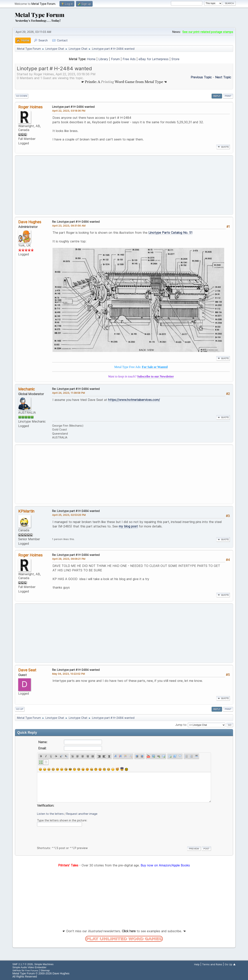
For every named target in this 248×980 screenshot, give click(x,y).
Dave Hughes (30, 222)
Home (91, 59)
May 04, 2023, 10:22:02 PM (68, 674)
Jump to (181, 725)
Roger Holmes (30, 107)
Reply (217, 96)
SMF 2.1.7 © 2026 (23, 964)
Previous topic (201, 77)
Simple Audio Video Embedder (29, 967)
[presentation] (66, 836)
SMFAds (17, 970)
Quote (223, 147)
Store (175, 59)
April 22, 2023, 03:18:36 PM (69, 111)
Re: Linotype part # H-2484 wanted (76, 222)
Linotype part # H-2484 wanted (73, 107)
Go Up (20, 709)
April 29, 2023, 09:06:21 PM (69, 559)
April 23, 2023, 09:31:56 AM (69, 226)
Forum (115, 59)
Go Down (22, 96)
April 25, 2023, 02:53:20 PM (69, 515)
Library (103, 59)
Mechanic (27, 389)
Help (197, 964)
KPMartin (26, 511)
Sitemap (45, 970)
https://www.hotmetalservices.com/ (134, 400)
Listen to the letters (50, 814)
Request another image (82, 814)
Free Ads (129, 59)
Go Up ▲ (230, 964)
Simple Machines (44, 964)
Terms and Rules (212, 964)
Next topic (223, 77)
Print (228, 96)
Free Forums (32, 970)
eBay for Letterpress (154, 59)
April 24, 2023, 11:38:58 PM (68, 393)
